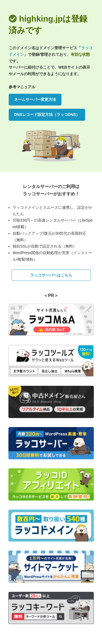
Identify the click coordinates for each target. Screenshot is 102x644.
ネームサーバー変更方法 (35, 99)
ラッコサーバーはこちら (51, 275)
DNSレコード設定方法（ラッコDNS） (47, 114)
